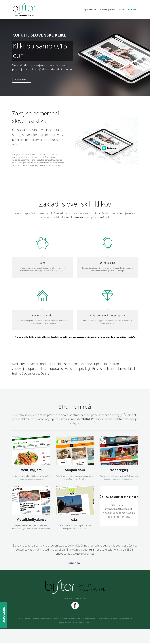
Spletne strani (90, 10)
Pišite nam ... (22, 81)
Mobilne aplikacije (108, 10)
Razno (122, 10)
